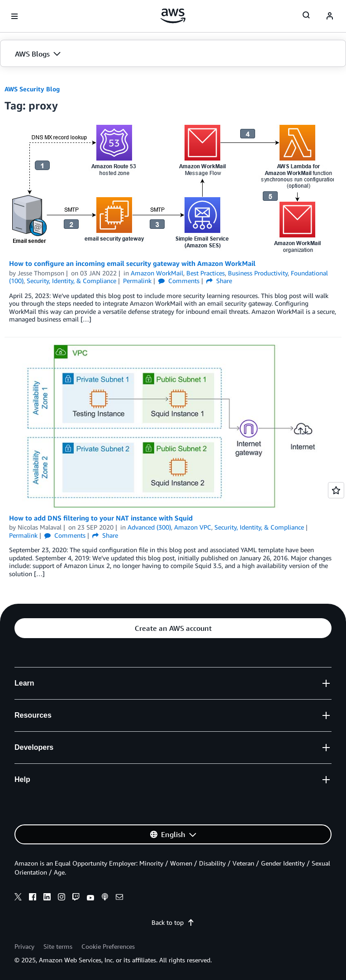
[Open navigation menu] (14, 16)
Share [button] (219, 281)
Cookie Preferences (108, 946)
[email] (119, 898)
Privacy (24, 946)
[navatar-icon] (330, 16)
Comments (179, 281)
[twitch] (76, 898)
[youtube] (90, 898)
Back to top (173, 922)
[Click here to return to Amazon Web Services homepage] (173, 16)
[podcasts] (105, 898)
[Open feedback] (336, 490)
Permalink (137, 281)
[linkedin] (47, 898)
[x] (18, 898)
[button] (173, 54)
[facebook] (33, 898)
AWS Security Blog (32, 89)
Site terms (58, 946)
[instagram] (62, 898)
